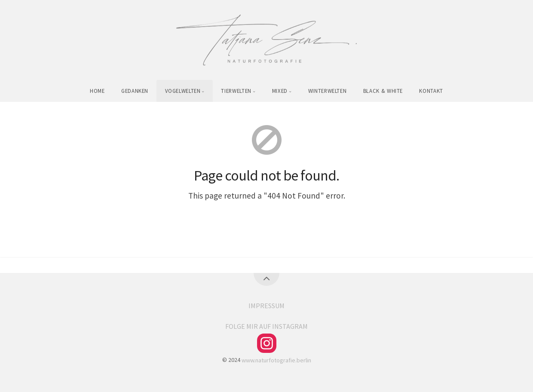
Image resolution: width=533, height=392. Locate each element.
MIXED (280, 91)
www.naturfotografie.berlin (276, 360)
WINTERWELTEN (328, 91)
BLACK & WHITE (383, 91)
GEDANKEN (135, 91)
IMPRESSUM (266, 306)
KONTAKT (431, 91)
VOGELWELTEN (183, 91)
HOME (97, 91)
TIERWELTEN (236, 91)
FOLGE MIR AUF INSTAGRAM (266, 326)
